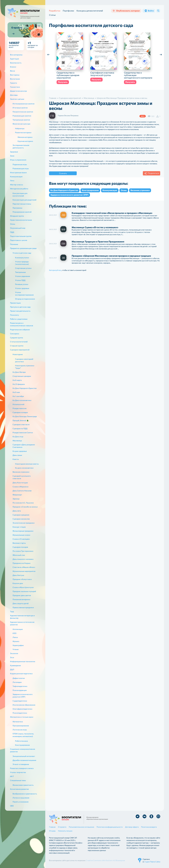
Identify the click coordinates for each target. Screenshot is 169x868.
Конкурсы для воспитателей (90, 11)
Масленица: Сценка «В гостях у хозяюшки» (95, 227)
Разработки (55, 11)
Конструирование (90, 190)
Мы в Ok (151, 816)
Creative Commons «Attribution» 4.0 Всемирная (105, 860)
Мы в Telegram (138, 816)
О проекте (62, 827)
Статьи (52, 15)
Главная (52, 827)
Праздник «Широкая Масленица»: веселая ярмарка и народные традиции (111, 256)
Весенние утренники (140, 190)
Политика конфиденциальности (110, 827)
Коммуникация (110, 190)
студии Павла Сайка (152, 862)
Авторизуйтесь (55, 270)
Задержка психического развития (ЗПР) (69, 195)
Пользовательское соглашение (81, 827)
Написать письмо (65, 831)
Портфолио (68, 11)
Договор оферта (132, 827)
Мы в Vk (144, 816)
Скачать (63, 173)
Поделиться (151, 173)
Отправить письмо (158, 816)
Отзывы (52, 831)
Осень (124, 190)
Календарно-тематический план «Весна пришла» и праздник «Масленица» (112, 213)
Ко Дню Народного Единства (64, 190)
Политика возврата (149, 827)
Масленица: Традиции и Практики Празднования (98, 242)
